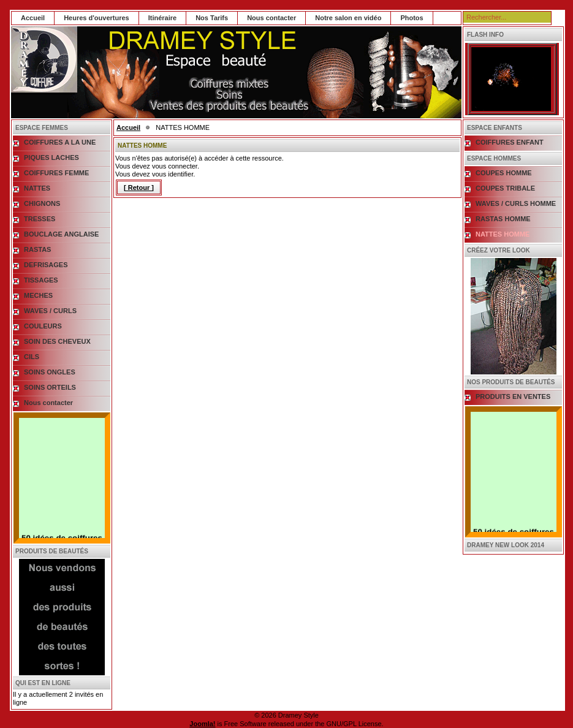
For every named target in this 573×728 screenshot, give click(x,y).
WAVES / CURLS (50, 311)
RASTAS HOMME (503, 219)
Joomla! (202, 724)
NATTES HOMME (503, 234)
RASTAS (37, 249)
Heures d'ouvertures (97, 18)
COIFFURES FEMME (56, 173)
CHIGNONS (42, 203)
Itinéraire (162, 18)
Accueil (33, 18)
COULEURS (43, 326)
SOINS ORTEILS (50, 387)
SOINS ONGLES (50, 372)
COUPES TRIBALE (505, 188)
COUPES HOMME (504, 173)
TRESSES (40, 219)
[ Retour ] (139, 188)
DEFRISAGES (46, 265)
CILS (32, 357)
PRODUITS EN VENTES (513, 396)
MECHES (38, 295)
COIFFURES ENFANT (510, 142)
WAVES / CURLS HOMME (516, 203)
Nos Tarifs (212, 18)
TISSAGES (41, 280)
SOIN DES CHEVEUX (57, 341)
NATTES (37, 188)
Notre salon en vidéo (348, 18)
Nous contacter (271, 18)
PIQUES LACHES (51, 157)
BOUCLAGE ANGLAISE (61, 234)
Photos (412, 18)
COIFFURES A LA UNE (60, 142)
